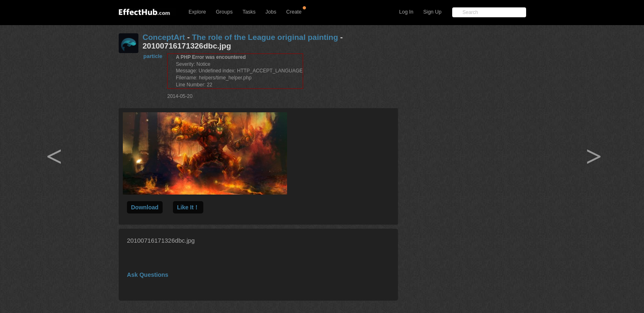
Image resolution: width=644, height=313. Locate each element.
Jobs (271, 12)
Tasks (249, 12)
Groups (224, 12)
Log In (406, 12)
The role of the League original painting (265, 37)
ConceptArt (164, 37)
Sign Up (432, 12)
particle (153, 56)
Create (294, 12)
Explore (197, 12)
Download (145, 207)
